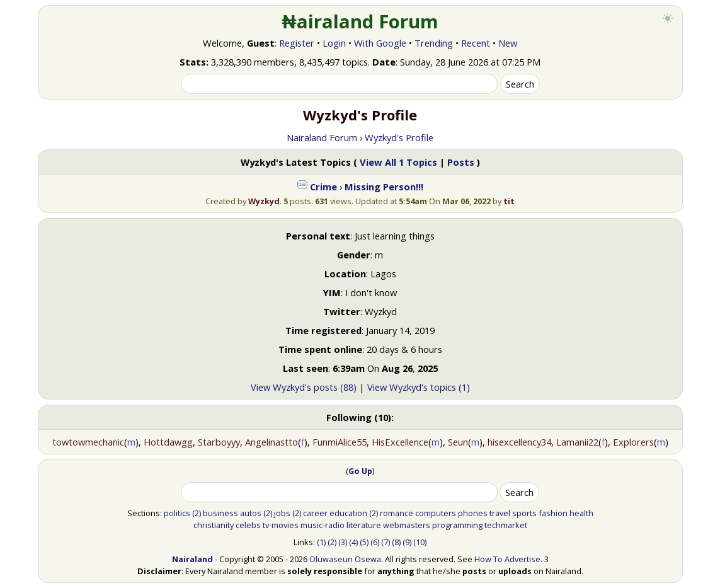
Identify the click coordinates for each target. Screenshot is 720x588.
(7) (386, 542)
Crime (323, 187)
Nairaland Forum (322, 137)
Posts (461, 162)
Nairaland (192, 559)
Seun (458, 442)
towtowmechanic (88, 442)
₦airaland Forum (360, 21)
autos (251, 513)
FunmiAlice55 (340, 442)
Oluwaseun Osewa (345, 559)
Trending (434, 43)
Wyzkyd (264, 201)
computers (436, 513)
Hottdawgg (168, 442)
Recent (476, 43)
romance (397, 513)
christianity (214, 525)
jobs (282, 513)
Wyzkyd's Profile (399, 137)
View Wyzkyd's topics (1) (419, 387)
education (348, 513)
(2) (197, 513)
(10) (420, 542)
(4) (353, 542)
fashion (553, 513)
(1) (321, 542)
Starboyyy (219, 442)
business (220, 513)
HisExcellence (400, 442)
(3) (343, 542)
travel (500, 513)
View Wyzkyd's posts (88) (304, 387)
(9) (407, 542)
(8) (396, 542)
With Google (380, 43)
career (315, 513)
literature (364, 525)
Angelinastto (271, 442)
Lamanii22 (577, 442)
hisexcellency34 (519, 442)
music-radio (323, 525)
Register (297, 43)
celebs (248, 525)
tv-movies (281, 525)
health (581, 513)
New (508, 43)
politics (177, 513)
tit (509, 201)
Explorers (633, 442)
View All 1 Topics (398, 162)
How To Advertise (507, 559)
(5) (364, 542)
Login (334, 43)
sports (524, 513)
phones (473, 513)
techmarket (506, 525)
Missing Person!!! (384, 187)
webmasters (407, 525)
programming (457, 525)
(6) (375, 542)
